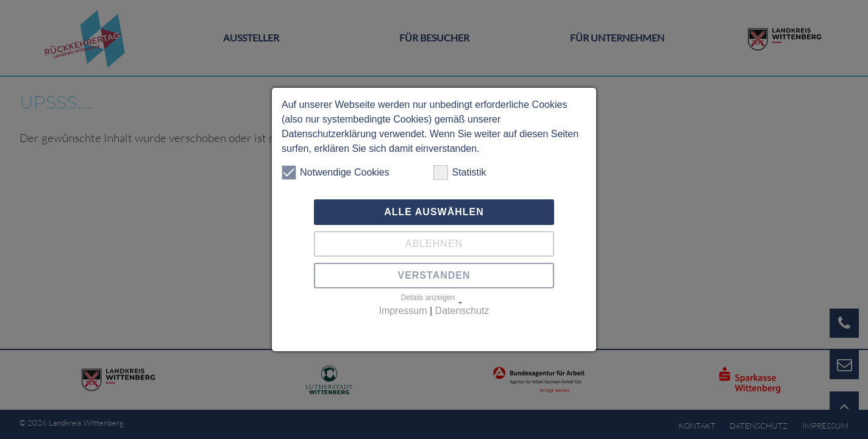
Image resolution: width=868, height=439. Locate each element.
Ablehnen (434, 244)
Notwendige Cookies (336, 173)
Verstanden (434, 275)
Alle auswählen (434, 212)
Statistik (460, 173)
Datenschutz (462, 311)
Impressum (403, 311)
